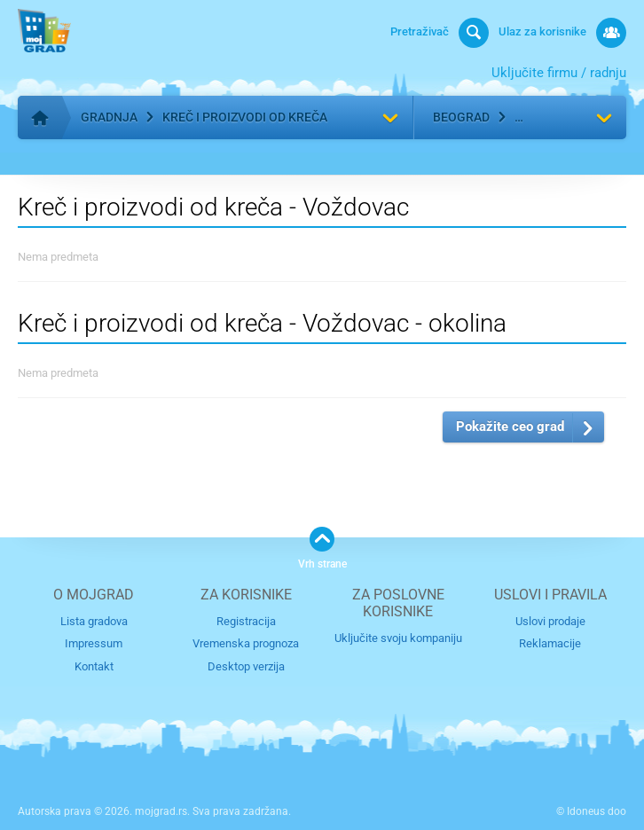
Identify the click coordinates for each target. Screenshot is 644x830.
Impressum (94, 643)
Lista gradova (94, 621)
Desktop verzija (246, 666)
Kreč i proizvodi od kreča (245, 117)
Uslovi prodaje (550, 621)
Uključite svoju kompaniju (398, 638)
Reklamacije (550, 643)
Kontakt (94, 666)
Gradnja (109, 117)
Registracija (246, 621)
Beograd (461, 117)
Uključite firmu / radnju (559, 73)
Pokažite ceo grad (510, 427)
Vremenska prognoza (246, 643)
